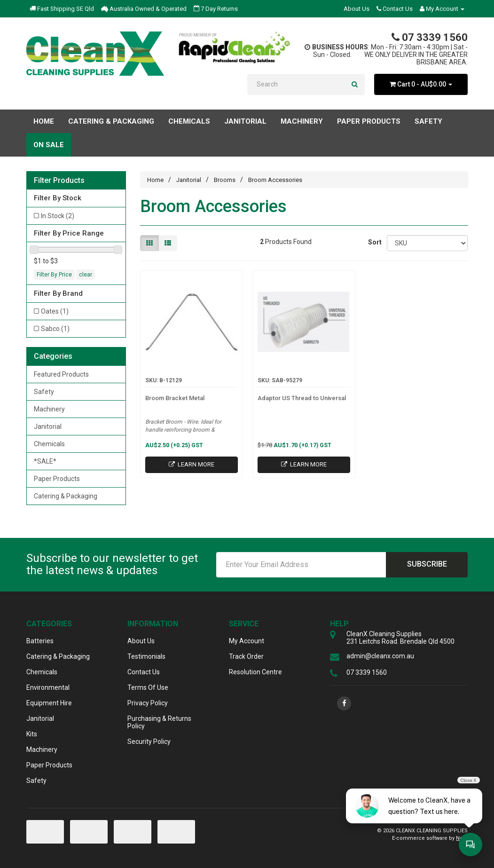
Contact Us (395, 9)
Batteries (40, 641)
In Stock (58, 216)
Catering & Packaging (66, 496)
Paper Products (57, 479)
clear (86, 275)
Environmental (48, 687)
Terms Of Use (148, 687)
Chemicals (49, 444)
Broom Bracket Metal (175, 398)
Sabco (55, 329)
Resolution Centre (255, 672)
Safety (44, 392)
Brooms (225, 180)
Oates (55, 311)
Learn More (192, 464)
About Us (357, 9)
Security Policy (149, 742)
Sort (374, 242)
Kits (32, 734)
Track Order (246, 656)
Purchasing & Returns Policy (159, 722)
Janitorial (48, 426)
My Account (247, 641)
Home (44, 121)
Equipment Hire (49, 703)
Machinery (49, 409)
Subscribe (427, 564)
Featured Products (61, 374)
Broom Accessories (275, 180)
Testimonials (146, 656)
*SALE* (45, 461)
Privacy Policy (148, 703)
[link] (344, 703)
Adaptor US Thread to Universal (302, 398)
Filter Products (59, 181)
